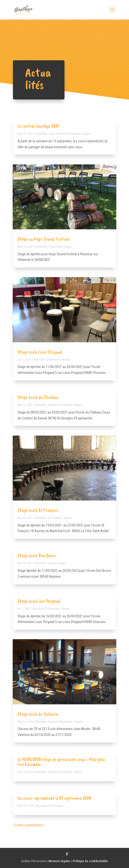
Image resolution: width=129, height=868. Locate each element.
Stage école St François (38, 510)
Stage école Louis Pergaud (40, 352)
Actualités (42, 134)
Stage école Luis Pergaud (39, 601)
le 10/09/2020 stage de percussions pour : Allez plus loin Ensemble (61, 762)
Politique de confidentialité (90, 861)
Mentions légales (59, 861)
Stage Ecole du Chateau (38, 397)
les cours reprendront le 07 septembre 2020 (54, 798)
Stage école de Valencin (38, 714)
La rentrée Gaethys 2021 (38, 126)
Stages (86, 134)
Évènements (74, 134)
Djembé (61, 134)
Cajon (52, 134)
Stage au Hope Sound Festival (44, 239)
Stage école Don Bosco (37, 556)
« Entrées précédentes (28, 825)
